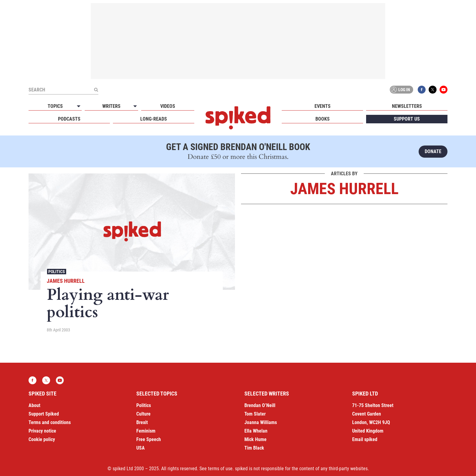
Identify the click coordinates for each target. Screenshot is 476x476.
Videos (168, 106)
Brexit (142, 422)
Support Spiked (44, 414)
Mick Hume (255, 439)
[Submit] (96, 90)
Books (323, 119)
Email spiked (365, 439)
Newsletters (407, 106)
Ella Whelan (256, 431)
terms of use (220, 469)
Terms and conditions (50, 422)
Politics (57, 272)
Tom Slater (255, 414)
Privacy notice (42, 431)
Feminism (146, 431)
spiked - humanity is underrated (238, 118)
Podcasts (69, 119)
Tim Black (254, 448)
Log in (400, 90)
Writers (111, 106)
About (34, 405)
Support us (407, 119)
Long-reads (154, 119)
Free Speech (149, 439)
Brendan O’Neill (260, 405)
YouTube (444, 90)
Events (323, 106)
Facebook (422, 90)
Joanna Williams (261, 422)
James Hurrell (66, 281)
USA (141, 448)
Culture (143, 414)
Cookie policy (42, 439)
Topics (55, 106)
